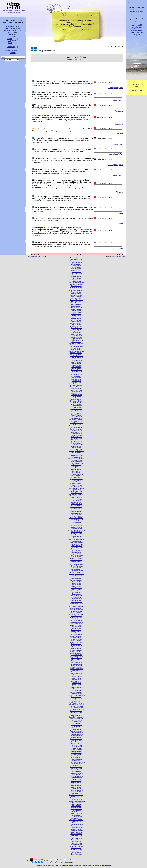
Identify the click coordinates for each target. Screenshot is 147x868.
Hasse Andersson (76, 452)
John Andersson (76, 522)
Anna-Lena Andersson (76, 289)
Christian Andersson (76, 356)
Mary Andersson (76, 641)
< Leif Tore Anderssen (33, 256)
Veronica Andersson (76, 831)
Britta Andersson (76, 332)
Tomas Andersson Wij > (119, 256)
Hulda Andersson (76, 468)
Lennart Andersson (76, 580)
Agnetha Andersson (76, 261)
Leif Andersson (76, 577)
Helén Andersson (76, 455)
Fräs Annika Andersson (76, 426)
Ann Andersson (76, 281)
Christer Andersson (76, 353)
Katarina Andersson (76, 544)
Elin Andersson (76, 381)
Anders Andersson (76, 273)
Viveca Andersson (76, 840)
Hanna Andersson (76, 446)
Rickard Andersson (76, 739)
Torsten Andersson (76, 817)
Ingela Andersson (76, 477)
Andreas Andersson (76, 275)
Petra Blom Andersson (76, 717)
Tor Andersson (76, 812)
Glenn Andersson (76, 431)
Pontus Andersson (76, 725)
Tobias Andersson (76, 804)
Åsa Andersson (76, 851)
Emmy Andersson (76, 399)
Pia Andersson (76, 723)
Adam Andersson (76, 259)
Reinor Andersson (76, 737)
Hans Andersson (76, 448)
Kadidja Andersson (76, 533)
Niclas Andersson (76, 677)
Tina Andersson (76, 803)
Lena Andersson (76, 578)
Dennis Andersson (76, 373)
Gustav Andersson (76, 438)
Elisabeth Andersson (76, 387)
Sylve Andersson (76, 793)
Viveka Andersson (76, 842)
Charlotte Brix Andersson (76, 351)
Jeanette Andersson (76, 496)
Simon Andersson (76, 778)
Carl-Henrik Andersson (76, 343)
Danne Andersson (76, 370)
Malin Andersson (76, 616)
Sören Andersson (76, 796)
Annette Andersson (76, 297)
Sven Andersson (76, 792)
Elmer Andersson (76, 390)
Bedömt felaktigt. (41, 219)
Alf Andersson (76, 266)
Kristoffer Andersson (76, 566)
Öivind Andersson (76, 852)
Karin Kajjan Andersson (76, 540)
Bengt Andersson (76, 308)
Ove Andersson (76, 687)
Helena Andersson (76, 457)
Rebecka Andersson (76, 734)
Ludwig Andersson (76, 602)
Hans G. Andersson (76, 449)
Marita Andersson (76, 631)
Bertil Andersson (76, 314)
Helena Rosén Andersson (76, 459)
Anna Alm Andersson (76, 287)
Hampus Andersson (76, 445)
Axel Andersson (76, 306)
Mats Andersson (76, 644)
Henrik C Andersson (76, 463)
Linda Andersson (76, 588)
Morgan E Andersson (76, 669)
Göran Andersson (76, 440)
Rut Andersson (76, 761)
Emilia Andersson (76, 395)
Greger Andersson (76, 432)
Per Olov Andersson (76, 706)
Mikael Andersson (76, 658)
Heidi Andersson (76, 454)
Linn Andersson (76, 589)
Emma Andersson (76, 396)
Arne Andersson (76, 304)
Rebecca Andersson (76, 733)
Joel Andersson (76, 515)
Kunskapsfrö (17, 11)
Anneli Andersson (76, 294)
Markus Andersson (76, 634)
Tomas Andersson (76, 807)
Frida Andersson (76, 424)
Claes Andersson (76, 361)
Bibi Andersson (76, 315)
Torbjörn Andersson (76, 814)
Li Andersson (76, 582)
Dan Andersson (76, 367)
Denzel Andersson (76, 375)
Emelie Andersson (76, 392)
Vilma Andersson (76, 838)
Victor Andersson (76, 832)
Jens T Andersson (76, 502)
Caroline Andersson (76, 346)
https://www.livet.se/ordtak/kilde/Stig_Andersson (86, 866)
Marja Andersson (76, 633)
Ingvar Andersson (76, 480)
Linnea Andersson (76, 591)
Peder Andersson (76, 698)
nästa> (120, 254)
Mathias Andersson (76, 642)
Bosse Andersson (76, 328)
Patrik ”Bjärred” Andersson (76, 695)
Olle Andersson (76, 684)
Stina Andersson (76, 787)
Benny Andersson (76, 309)
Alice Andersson (76, 267)
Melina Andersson (76, 649)
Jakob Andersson (76, 487)
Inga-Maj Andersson (76, 474)
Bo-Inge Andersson (76, 326)
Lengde (12, 45)
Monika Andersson (76, 666)
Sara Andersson (76, 771)
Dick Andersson (76, 376)
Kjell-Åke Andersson (76, 555)
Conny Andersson (76, 364)
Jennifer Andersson (76, 498)
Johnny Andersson (76, 524)
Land (10, 41)
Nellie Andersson (76, 673)
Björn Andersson (76, 320)
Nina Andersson (76, 681)
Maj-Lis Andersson (76, 611)
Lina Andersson (76, 586)
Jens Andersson (76, 501)
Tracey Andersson (76, 818)
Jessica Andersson (76, 507)
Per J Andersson (76, 700)
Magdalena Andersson (76, 606)
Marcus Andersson (76, 620)
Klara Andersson (76, 557)
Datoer (10, 39)
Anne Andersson (76, 292)
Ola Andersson (76, 683)
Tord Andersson (76, 815)
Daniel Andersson (76, 368)
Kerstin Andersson (76, 550)
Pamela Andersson (76, 692)
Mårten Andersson (76, 672)
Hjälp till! (137, 35)
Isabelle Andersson (76, 483)
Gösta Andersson (76, 441)
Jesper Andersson (76, 504)
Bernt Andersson (76, 311)
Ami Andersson (76, 272)
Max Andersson (76, 647)
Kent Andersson (76, 549)
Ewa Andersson (76, 412)
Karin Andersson (76, 538)
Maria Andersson (76, 624)
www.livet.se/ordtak (137, 90)
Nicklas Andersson (76, 675)
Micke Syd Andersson (76, 656)
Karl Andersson (76, 541)
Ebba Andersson (76, 378)
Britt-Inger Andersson (76, 331)
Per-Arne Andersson (76, 708)
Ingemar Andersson (76, 479)
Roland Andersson (76, 747)
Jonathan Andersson (76, 527)
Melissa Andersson (76, 650)
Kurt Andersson (76, 568)
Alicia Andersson (76, 269)
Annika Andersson (76, 298)
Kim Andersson (76, 552)
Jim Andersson (76, 508)
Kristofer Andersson (76, 564)
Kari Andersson (76, 536)
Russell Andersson (76, 759)
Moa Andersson (76, 659)
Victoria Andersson (76, 834)
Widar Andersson (76, 843)
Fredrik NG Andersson (76, 420)
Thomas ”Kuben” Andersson (76, 801)
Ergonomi (5, 11)
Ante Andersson (76, 301)
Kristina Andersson (76, 563)
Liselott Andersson (76, 596)
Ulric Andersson (76, 826)
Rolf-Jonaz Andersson (76, 750)
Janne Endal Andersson (76, 494)
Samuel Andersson (76, 767)
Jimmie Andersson (76, 510)
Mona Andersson (76, 663)
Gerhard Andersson (76, 429)
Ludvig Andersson (76, 600)
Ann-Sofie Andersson (76, 284)
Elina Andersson (76, 382)
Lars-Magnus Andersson (76, 574)
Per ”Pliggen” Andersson (76, 703)
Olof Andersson (76, 686)
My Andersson (76, 670)
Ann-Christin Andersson (76, 283)
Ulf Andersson (76, 821)
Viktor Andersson (76, 835)
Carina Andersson (76, 339)
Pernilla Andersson (76, 712)
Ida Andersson (76, 471)
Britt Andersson (76, 329)
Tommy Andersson (76, 809)
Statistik (12, 53)
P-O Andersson (76, 691)
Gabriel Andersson (76, 427)
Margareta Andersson (76, 622)
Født (10, 35)
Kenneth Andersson (76, 547)
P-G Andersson (76, 689)
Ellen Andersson (76, 389)
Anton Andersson (76, 303)
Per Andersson (76, 701)
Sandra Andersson (76, 768)
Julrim (23, 11)
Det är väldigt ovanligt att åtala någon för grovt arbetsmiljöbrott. (59, 149)
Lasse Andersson (76, 575)
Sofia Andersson (76, 779)
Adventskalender (12, 13)
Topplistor (11, 47)
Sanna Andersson (76, 770)
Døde (10, 37)
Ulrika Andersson (76, 828)
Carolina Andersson (76, 345)
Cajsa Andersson (76, 336)
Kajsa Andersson (76, 535)
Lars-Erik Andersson (76, 571)
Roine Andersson (76, 745)
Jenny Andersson (76, 499)
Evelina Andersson (76, 409)
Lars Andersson (76, 569)
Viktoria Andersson (76, 837)
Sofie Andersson (76, 781)
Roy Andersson (76, 754)
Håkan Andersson (76, 469)
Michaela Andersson (76, 653)
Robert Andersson (76, 740)
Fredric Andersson (76, 418)
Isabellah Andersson (76, 482)
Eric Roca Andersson (76, 401)
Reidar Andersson (76, 736)
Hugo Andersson (76, 466)
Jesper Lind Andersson (76, 505)
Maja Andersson (76, 613)
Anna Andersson (76, 286)
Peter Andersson (76, 715)
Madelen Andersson (76, 605)
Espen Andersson (76, 406)
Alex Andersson (76, 264)
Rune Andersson (76, 757)
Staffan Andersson (76, 784)
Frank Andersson (76, 417)
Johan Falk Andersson (76, 518)
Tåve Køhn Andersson (76, 820)
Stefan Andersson (76, 785)
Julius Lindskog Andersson (76, 530)
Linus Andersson (76, 592)
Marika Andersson (76, 628)
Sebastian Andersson (76, 773)
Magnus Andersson (76, 608)
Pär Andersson (76, 728)
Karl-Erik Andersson (76, 543)
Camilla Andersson (76, 337)
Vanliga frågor (137, 29)
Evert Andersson (76, 410)
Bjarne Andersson (76, 318)
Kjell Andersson (76, 554)
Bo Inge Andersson (76, 323)
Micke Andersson (76, 655)
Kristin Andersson (76, 561)
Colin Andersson (76, 362)
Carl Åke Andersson (76, 340)
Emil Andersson (76, 393)
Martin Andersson (76, 638)
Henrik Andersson (76, 462)
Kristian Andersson (76, 560)
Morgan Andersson (76, 667)
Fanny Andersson (76, 415)
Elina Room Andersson (76, 384)
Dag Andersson (76, 365)
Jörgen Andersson (76, 532)
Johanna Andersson (76, 519)
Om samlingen (137, 31)
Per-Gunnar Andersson (76, 709)
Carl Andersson (76, 342)
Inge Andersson (76, 476)
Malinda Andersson (76, 617)
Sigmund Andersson (76, 776)
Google (77, 59)
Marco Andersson (76, 619)
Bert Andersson (76, 312)
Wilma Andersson (76, 845)
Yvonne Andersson (76, 849)
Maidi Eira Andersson (76, 610)
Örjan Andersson (76, 854)
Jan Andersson (76, 490)
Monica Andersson (76, 664)
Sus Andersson (76, 789)
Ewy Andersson (76, 413)
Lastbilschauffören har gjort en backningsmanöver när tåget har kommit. (62, 82)
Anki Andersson (76, 280)
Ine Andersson (76, 473)
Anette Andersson (76, 276)
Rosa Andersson (76, 753)
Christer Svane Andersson (76, 354)
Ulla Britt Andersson (76, 824)
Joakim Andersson (76, 513)
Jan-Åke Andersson (76, 491)
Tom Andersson (76, 806)
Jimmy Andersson (76, 512)
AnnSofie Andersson (76, 300)
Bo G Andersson (76, 325)
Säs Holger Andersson (76, 795)
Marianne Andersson (76, 625)
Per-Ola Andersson (76, 711)
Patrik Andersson (76, 694)
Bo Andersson (76, 322)
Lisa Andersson (76, 594)
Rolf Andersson (76, 748)
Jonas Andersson (76, 526)
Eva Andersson (76, 407)
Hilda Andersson (76, 465)
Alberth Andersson (76, 262)
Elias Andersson (76, 379)
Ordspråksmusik (11, 51)
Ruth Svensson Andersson (76, 762)
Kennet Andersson (76, 546)
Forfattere (8, 30)
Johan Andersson (76, 516)
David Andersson (76, 371)
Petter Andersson (76, 720)
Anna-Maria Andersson (76, 290)
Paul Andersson (76, 697)
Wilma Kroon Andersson (76, 846)
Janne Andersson (76, 493)
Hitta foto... (83, 59)
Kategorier (9, 28)
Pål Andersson (76, 726)
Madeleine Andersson (76, 603)
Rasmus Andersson (76, 731)
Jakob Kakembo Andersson (76, 488)
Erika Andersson (76, 404)
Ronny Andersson (76, 751)
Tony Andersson (76, 810)
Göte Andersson (76, 443)
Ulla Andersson (76, 823)
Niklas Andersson (76, 678)
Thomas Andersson (76, 800)
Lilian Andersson (76, 585)
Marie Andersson (76, 627)
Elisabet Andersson (76, 385)
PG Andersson (76, 722)
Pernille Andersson (76, 714)
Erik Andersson (76, 403)
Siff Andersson (76, 775)
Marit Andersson (76, 630)
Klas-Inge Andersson (76, 558)
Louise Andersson (76, 599)
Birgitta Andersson (76, 317)
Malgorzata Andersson (76, 614)
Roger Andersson (76, 743)
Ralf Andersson (76, 729)
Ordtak (10, 11)
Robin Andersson (76, 742)
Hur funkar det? (137, 27)
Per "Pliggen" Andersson (76, 705)
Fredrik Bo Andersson (76, 423)
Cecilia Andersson (76, 348)
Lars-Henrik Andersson (76, 572)
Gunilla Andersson (76, 434)
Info (19, 13)
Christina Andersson (76, 357)
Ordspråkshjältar (137, 33)
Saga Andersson (76, 765)
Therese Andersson (76, 798)
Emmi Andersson (76, 398)
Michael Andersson (76, 652)
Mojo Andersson (76, 661)
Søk (19, 26)
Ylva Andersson (76, 848)
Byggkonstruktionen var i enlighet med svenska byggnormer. (58, 129)
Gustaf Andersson (76, 437)
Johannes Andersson (76, 521)
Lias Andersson (76, 583)
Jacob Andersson (76, 485)
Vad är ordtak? (137, 25)
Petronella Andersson (76, 719)
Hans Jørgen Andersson (76, 451)
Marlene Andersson (76, 636)
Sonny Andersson (76, 782)
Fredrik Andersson (76, 421)
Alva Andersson (76, 270)
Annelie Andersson (76, 295)
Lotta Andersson (76, 597)
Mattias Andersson (76, 645)
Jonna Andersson (76, 529)
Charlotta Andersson (76, 350)
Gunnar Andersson (76, 435)
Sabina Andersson (76, 764)
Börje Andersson (76, 334)
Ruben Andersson (76, 756)
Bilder (10, 32)
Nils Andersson (76, 680)
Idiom (10, 43)
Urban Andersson (76, 829)
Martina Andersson (76, 639)
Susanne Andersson (76, 790)
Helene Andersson (76, 460)
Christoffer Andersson (76, 359)
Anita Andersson (76, 278)
